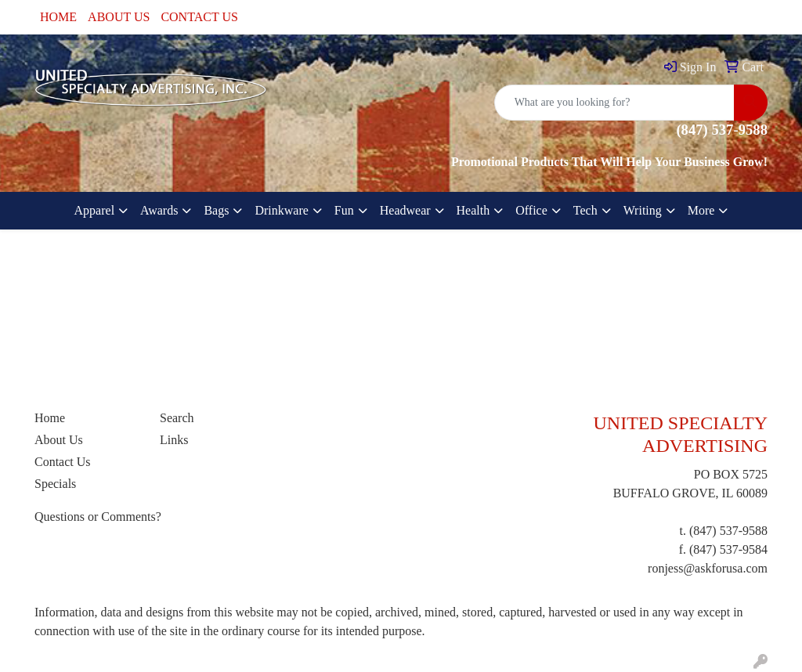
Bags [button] (216, 210)
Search (177, 418)
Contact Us (63, 462)
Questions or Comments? (98, 517)
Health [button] (473, 210)
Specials (55, 484)
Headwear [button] (405, 210)
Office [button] (531, 210)
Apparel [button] (95, 210)
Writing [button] (643, 210)
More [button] (701, 210)
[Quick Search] (614, 103)
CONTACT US (199, 17)
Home (50, 418)
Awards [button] (159, 210)
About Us (59, 440)
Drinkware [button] (281, 210)
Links (174, 440)
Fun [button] (344, 210)
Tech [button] (585, 210)
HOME (58, 17)
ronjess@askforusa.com (708, 568)
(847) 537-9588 (728, 531)
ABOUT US (119, 17)
